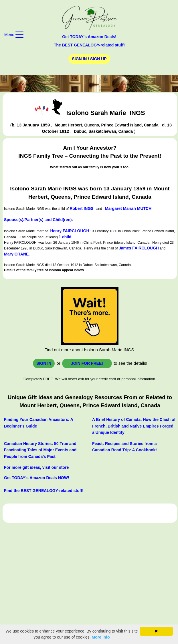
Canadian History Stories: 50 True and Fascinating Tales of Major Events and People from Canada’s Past (40, 450)
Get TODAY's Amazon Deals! (89, 37)
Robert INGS (81, 208)
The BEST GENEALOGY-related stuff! (89, 45)
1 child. (66, 237)
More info (101, 637)
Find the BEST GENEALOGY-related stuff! (44, 491)
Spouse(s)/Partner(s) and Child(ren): (38, 220)
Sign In (44, 363)
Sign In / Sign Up (89, 59)
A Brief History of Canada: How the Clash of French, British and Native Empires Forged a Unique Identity (134, 426)
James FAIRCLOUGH (139, 248)
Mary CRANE (16, 254)
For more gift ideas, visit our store (36, 467)
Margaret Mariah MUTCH (128, 208)
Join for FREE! (87, 363)
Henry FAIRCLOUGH (70, 231)
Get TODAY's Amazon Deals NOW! (37, 478)
